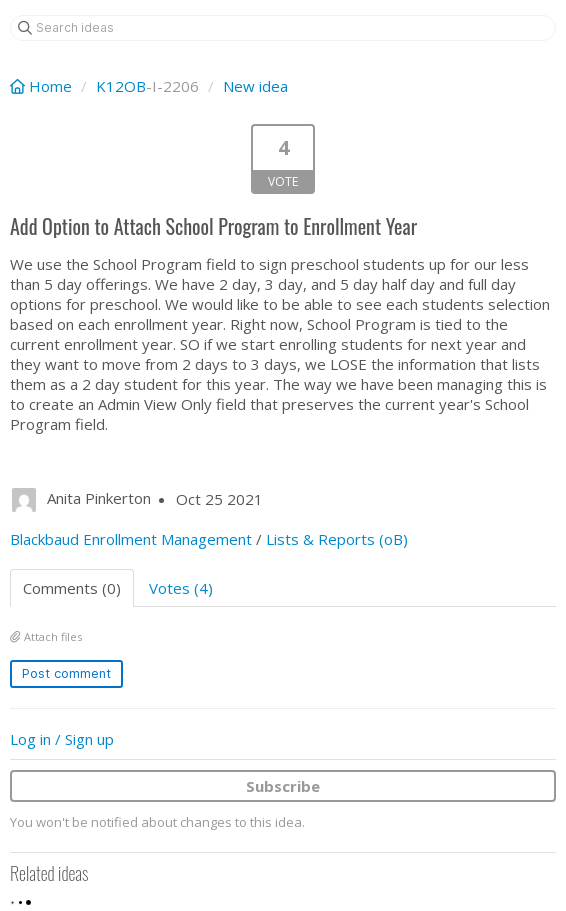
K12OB (121, 86)
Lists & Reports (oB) (337, 539)
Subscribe (283, 786)
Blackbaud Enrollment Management (131, 539)
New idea (255, 86)
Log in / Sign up (62, 739)
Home (43, 86)
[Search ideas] (283, 28)
